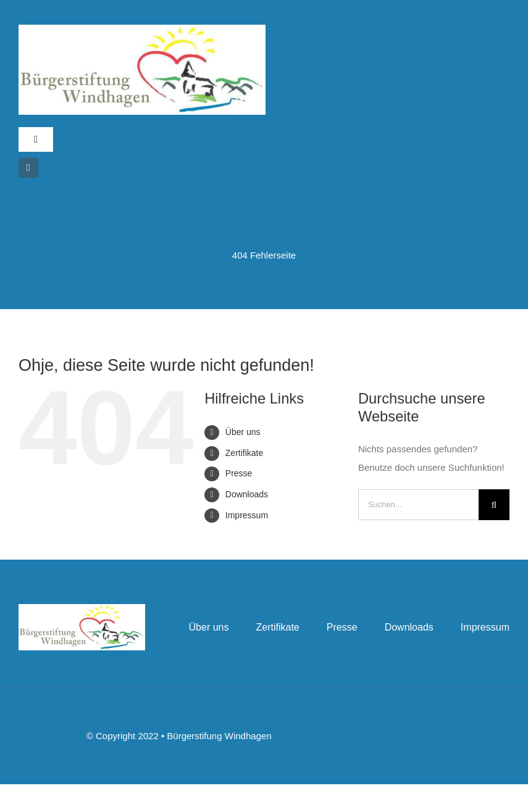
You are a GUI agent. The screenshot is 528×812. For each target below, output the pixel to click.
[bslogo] (142, 29)
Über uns (243, 432)
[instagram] (28, 168)
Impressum (247, 515)
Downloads (247, 494)
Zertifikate (244, 453)
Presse (239, 473)
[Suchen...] (418, 505)
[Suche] (494, 505)
